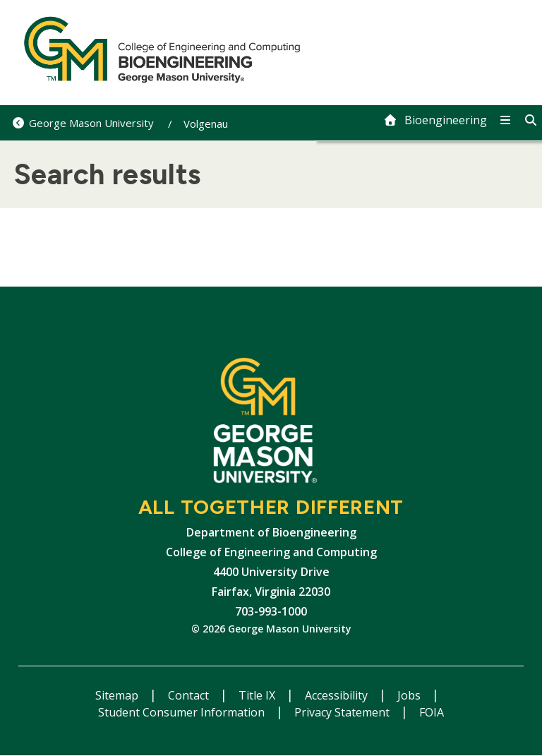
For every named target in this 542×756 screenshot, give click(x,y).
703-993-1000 (271, 611)
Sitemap (118, 695)
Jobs (410, 695)
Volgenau (206, 124)
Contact (190, 695)
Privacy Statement (343, 712)
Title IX (258, 695)
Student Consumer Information (183, 712)
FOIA (432, 712)
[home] (435, 120)
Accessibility (338, 695)
